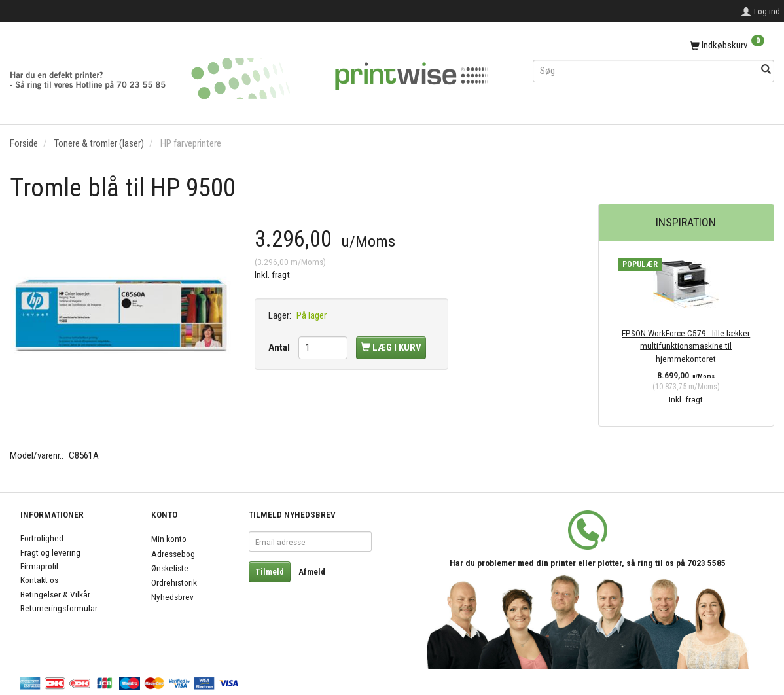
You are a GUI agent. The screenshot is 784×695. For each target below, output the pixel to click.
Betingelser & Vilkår (55, 594)
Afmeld (312, 572)
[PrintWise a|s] (249, 74)
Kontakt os (39, 580)
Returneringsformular (59, 608)
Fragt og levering (50, 552)
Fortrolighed (42, 538)
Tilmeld (270, 572)
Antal (280, 347)
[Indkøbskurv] (653, 46)
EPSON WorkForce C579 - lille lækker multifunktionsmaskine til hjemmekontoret (686, 346)
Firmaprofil (39, 566)
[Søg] (766, 70)
